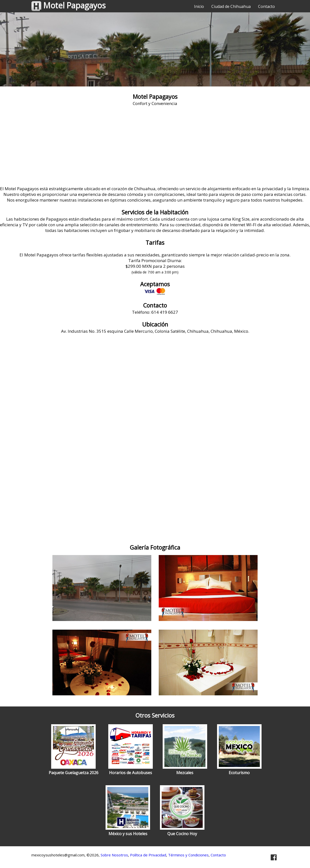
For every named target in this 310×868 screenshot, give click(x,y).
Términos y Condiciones (188, 855)
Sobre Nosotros (114, 855)
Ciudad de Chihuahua (231, 6)
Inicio (199, 6)
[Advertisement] (155, 149)
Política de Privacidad (148, 855)
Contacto (266, 6)
